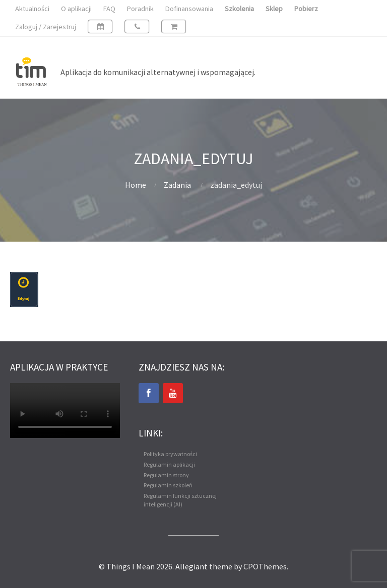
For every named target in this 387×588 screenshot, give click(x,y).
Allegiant (191, 566)
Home (136, 185)
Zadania (177, 185)
